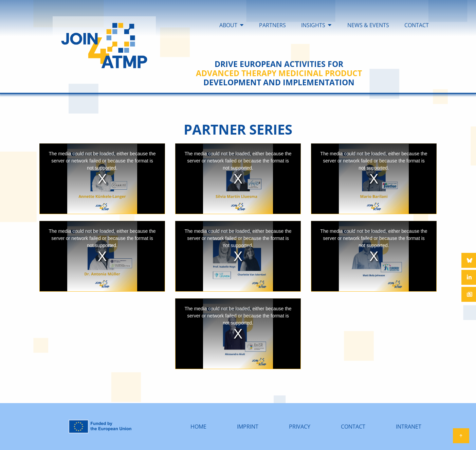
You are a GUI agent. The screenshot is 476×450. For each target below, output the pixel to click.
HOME (198, 427)
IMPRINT (248, 427)
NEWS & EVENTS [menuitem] (368, 25)
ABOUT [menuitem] (228, 25)
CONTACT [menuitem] (417, 25)
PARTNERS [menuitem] (272, 25)
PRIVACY (300, 427)
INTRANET (409, 427)
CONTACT (353, 427)
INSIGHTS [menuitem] (313, 25)
